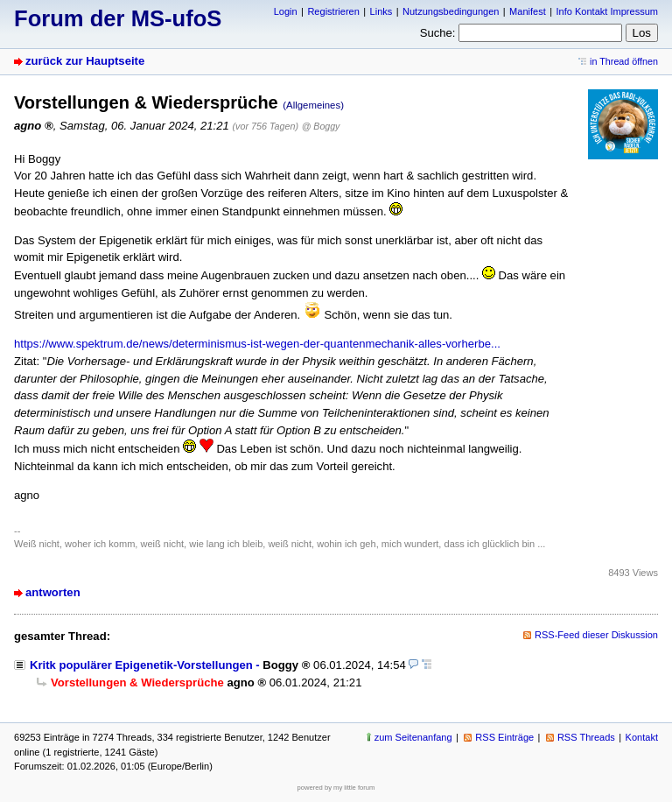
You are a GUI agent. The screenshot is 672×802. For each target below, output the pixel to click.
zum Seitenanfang (413, 737)
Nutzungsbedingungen (451, 11)
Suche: (438, 33)
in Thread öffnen (624, 61)
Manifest (528, 11)
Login (286, 11)
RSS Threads (586, 737)
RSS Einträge (504, 737)
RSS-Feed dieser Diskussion (596, 635)
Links (381, 11)
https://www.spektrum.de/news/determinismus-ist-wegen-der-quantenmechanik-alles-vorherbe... (257, 344)
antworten (53, 592)
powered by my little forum (336, 788)
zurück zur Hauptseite (85, 61)
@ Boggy (321, 126)
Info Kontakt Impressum (608, 11)
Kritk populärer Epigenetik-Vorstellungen (141, 665)
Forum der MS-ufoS (118, 18)
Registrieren (333, 11)
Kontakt (642, 737)
